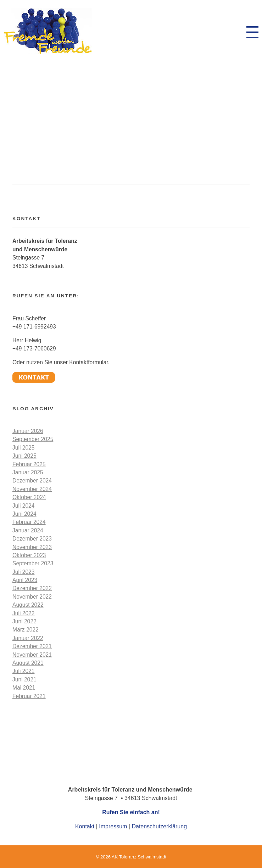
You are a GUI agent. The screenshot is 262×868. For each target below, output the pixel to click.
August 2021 (28, 663)
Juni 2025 (24, 456)
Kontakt (85, 826)
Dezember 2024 (32, 481)
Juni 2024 (24, 514)
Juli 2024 (23, 506)
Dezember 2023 (32, 539)
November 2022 (32, 597)
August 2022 (28, 605)
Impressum (113, 826)
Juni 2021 (24, 679)
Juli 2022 (23, 613)
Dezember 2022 (32, 588)
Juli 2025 (23, 448)
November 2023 (32, 547)
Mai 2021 (24, 688)
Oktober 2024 (29, 497)
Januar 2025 (28, 472)
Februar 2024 (29, 522)
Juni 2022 (24, 621)
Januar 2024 (28, 530)
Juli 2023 (23, 572)
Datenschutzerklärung (159, 826)
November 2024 (32, 489)
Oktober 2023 (29, 555)
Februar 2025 (29, 464)
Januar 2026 (28, 431)
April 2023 (25, 580)
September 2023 (33, 563)
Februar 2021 (29, 696)
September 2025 (33, 439)
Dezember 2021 (32, 646)
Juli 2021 (23, 671)
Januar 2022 (28, 638)
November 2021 (32, 655)
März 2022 (26, 630)
